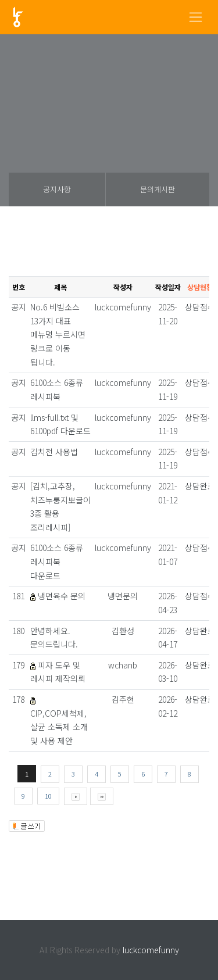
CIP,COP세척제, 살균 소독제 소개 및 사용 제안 (59, 727)
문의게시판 (158, 189)
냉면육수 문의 (62, 596)
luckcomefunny (151, 950)
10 (48, 796)
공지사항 (57, 189)
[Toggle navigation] (196, 17)
